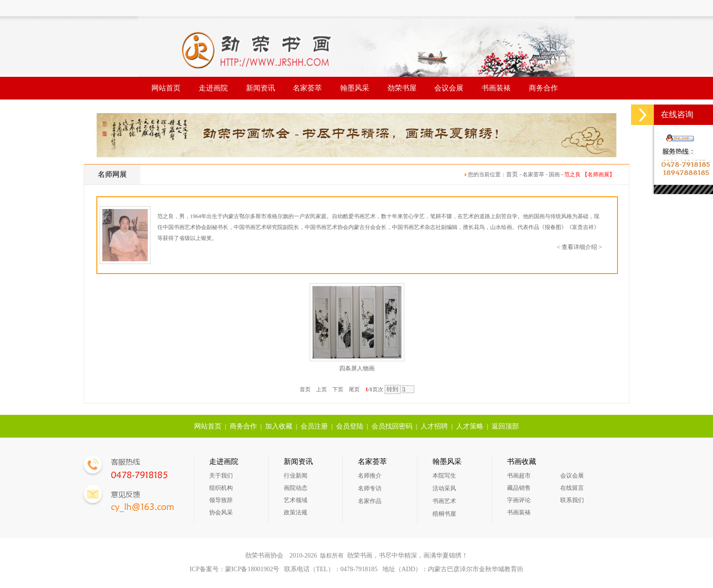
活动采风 (444, 488)
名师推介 (370, 476)
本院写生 (444, 476)
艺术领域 (296, 500)
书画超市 (519, 476)
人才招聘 (434, 426)
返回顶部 (505, 426)
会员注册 (314, 426)
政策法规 (296, 512)
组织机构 (221, 488)
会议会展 (449, 88)
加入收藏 (279, 426)
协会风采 (221, 512)
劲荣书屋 (402, 88)
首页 (512, 174)
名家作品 (370, 501)
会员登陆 (350, 426)
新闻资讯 (261, 88)
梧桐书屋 (444, 514)
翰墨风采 (355, 88)
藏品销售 (519, 488)
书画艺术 (444, 501)
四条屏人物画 (357, 368)
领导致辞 (221, 500)
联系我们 (572, 500)
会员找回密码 (392, 426)
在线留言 (572, 488)
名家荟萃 (307, 88)
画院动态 (296, 488)
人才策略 (470, 426)
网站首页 (166, 88)
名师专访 (370, 488)
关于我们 (221, 476)
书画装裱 (496, 88)
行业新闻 (296, 476)
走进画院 (213, 88)
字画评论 (519, 500)
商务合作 (543, 88)
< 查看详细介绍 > (580, 247)
